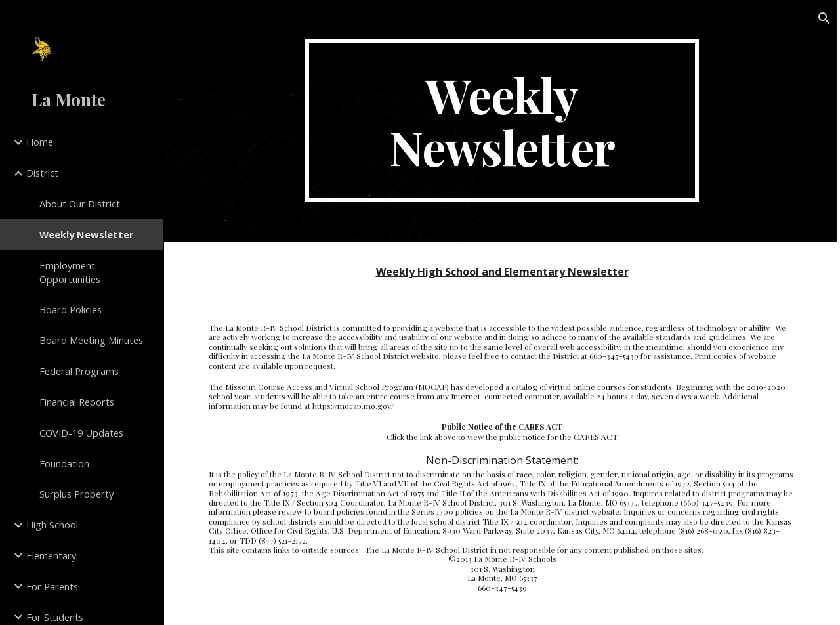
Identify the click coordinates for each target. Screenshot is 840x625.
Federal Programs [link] (79, 371)
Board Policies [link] (71, 309)
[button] (824, 18)
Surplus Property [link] (76, 494)
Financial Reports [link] (77, 402)
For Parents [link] (52, 586)
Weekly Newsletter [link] (87, 234)
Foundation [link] (64, 463)
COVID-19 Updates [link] (81, 433)
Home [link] (40, 142)
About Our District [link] (80, 204)
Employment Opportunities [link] (70, 272)
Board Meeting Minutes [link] (91, 340)
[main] (502, 121)
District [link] (42, 173)
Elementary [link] (51, 555)
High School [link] (52, 525)
